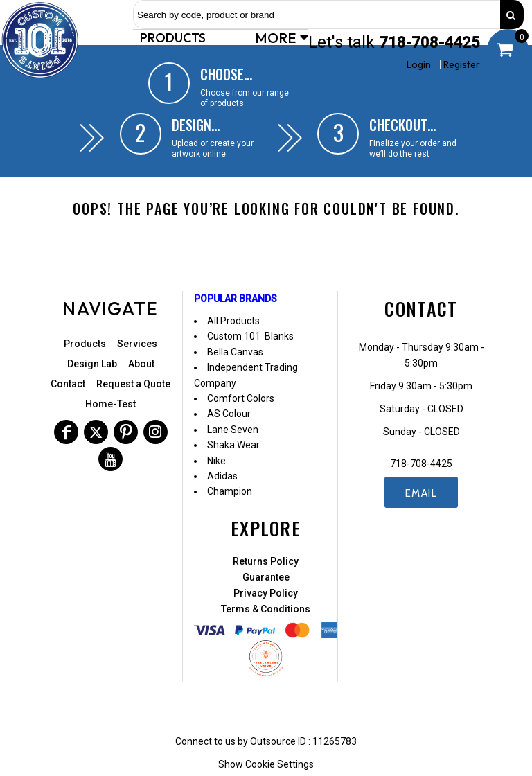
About (141, 364)
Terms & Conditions (266, 609)
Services (137, 344)
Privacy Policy (266, 593)
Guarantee (266, 577)
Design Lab (92, 364)
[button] (175, 37)
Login (419, 64)
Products (85, 344)
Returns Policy (266, 561)
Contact (68, 384)
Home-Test (110, 404)
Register (462, 64)
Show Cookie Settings (266, 764)
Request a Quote (133, 384)
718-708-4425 (429, 43)
